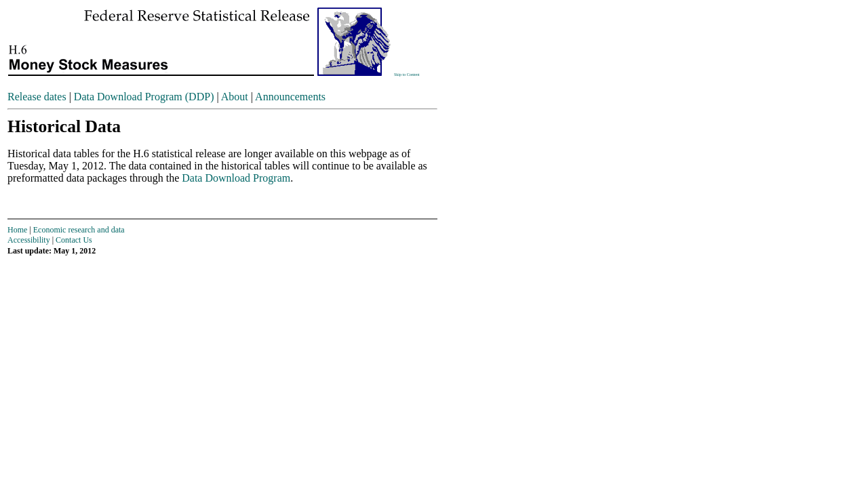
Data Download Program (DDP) (144, 97)
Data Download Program (236, 178)
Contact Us (74, 240)
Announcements (290, 97)
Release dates (37, 97)
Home (17, 230)
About (235, 97)
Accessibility (29, 240)
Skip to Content (407, 75)
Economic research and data (79, 230)
